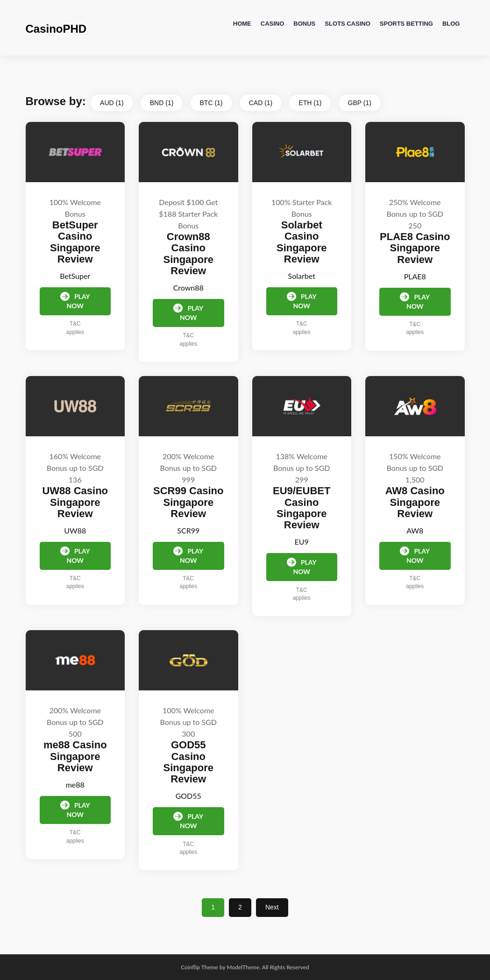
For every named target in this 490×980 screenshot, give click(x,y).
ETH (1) (310, 103)
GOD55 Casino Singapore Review (188, 762)
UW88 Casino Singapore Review (75, 502)
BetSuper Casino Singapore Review (75, 242)
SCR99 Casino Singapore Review (188, 502)
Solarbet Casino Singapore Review (302, 242)
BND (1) (162, 103)
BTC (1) (211, 103)
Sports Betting (406, 24)
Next (272, 907)
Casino (273, 24)
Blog (451, 24)
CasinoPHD (56, 29)
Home (242, 24)
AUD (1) (112, 103)
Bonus (304, 24)
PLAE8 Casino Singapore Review (415, 248)
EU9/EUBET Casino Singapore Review (302, 508)
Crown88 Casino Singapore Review (188, 254)
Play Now (75, 301)
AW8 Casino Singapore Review (415, 502)
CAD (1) (261, 103)
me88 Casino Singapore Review (75, 756)
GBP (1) (360, 103)
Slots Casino (348, 24)
